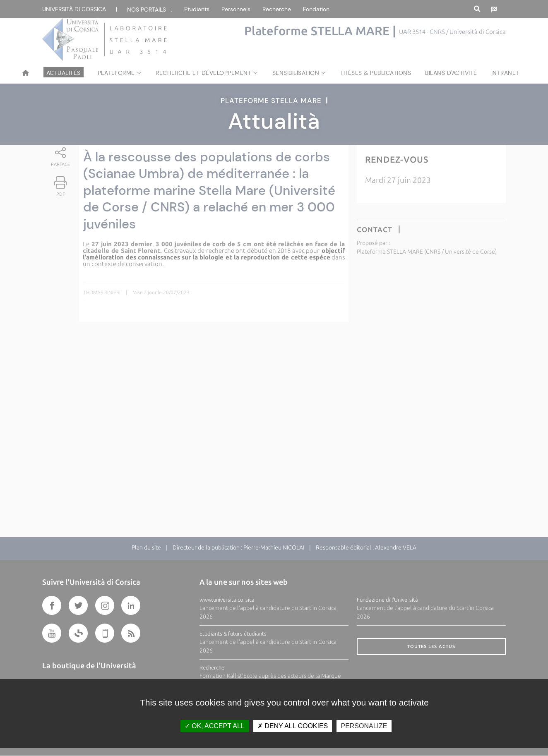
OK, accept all (215, 726)
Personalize (364, 726)
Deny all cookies (293, 726)
